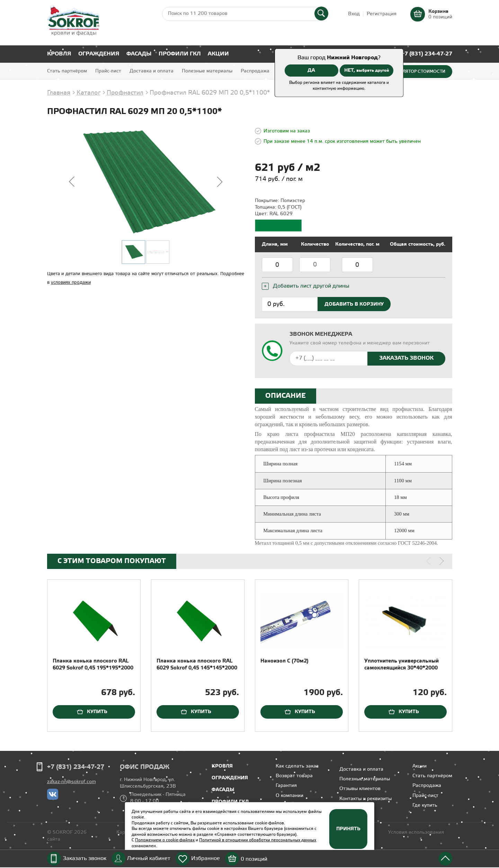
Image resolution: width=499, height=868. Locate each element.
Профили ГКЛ (180, 54)
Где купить (425, 805)
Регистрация (382, 14)
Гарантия (286, 786)
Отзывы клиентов (360, 789)
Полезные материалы (207, 71)
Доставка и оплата (152, 71)
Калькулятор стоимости (416, 71)
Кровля (59, 54)
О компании (289, 796)
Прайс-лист (108, 71)
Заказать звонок (84, 858)
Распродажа (255, 71)
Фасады (139, 54)
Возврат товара (294, 776)
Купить (97, 712)
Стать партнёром (67, 71)
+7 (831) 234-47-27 (427, 54)
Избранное (206, 858)
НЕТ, (367, 70)
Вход (354, 14)
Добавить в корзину (354, 304)
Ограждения (99, 54)
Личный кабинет (149, 858)
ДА (311, 70)
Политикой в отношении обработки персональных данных (258, 840)
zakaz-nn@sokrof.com (72, 782)
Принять (348, 829)
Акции (218, 54)
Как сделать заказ (297, 766)
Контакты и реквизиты (366, 799)
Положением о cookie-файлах (165, 840)
